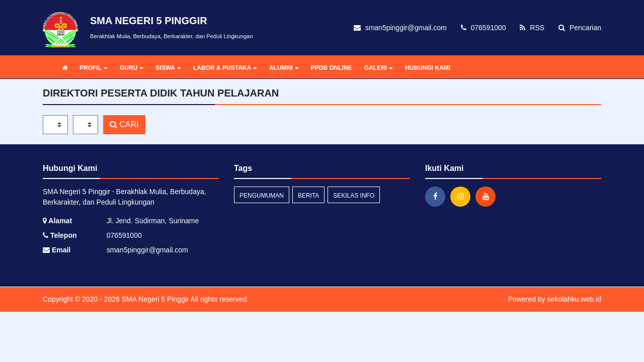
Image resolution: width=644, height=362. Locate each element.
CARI (124, 124)
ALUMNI (284, 68)
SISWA (168, 68)
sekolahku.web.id (574, 299)
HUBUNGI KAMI (428, 68)
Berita (308, 196)
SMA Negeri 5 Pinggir (154, 299)
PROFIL (94, 68)
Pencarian (580, 28)
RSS (532, 28)
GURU (132, 68)
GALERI (379, 68)
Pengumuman (262, 196)
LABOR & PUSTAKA (225, 68)
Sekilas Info (354, 196)
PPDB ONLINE (332, 68)
